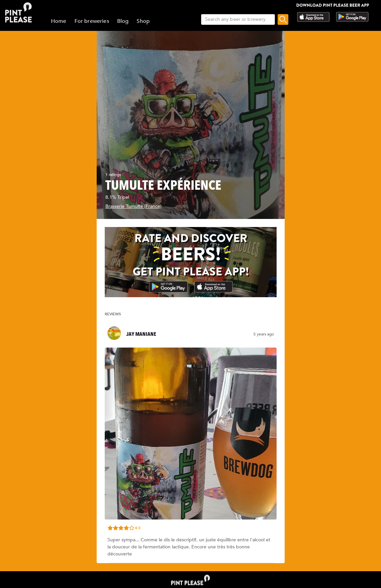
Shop (143, 21)
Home (59, 21)
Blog (123, 21)
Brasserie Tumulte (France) (133, 206)
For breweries (92, 21)
